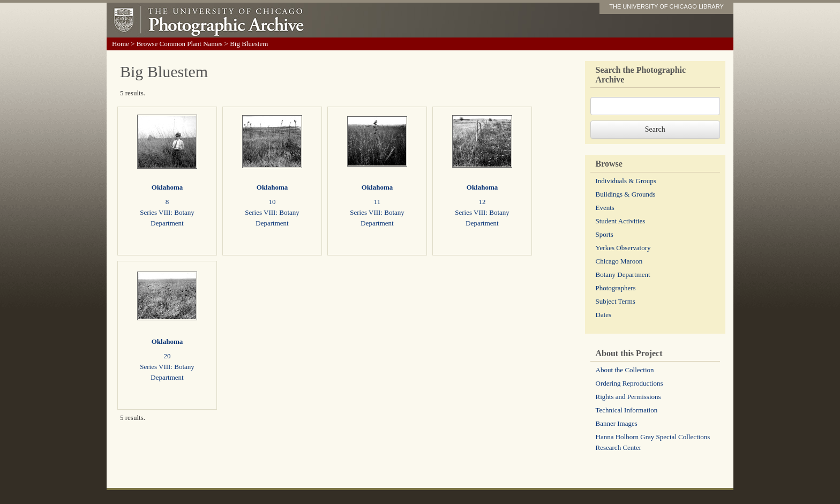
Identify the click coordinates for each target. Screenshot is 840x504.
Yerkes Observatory (623, 248)
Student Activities (621, 221)
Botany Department (623, 274)
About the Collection (625, 370)
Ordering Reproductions (629, 383)
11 (377, 202)
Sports (605, 234)
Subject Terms (616, 301)
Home (121, 44)
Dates (604, 315)
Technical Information (627, 410)
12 (482, 202)
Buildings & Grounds (626, 194)
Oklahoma (167, 187)
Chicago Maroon (619, 261)
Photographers (616, 288)
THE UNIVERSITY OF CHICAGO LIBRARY (666, 6)
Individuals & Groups (626, 181)
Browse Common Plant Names (180, 44)
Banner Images (617, 423)
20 (167, 356)
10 (272, 202)
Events (605, 208)
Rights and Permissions (628, 397)
